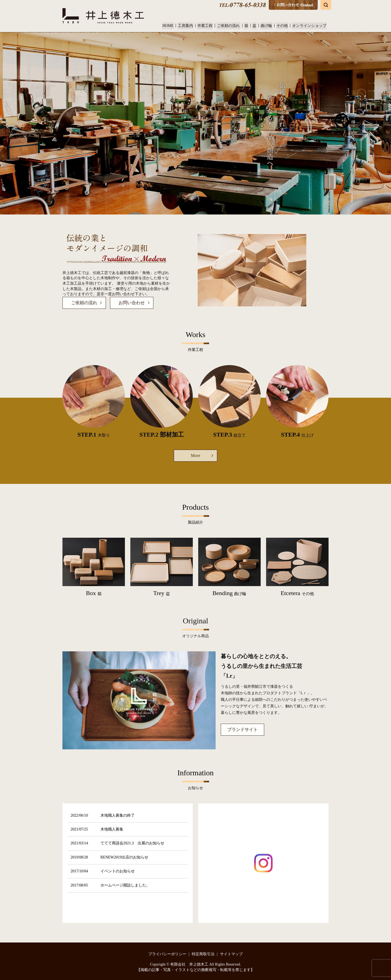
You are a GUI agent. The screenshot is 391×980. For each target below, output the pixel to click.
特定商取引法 (203, 954)
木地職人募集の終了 (118, 815)
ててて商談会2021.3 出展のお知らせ (132, 843)
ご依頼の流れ (232, 26)
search (326, 5)
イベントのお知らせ (118, 871)
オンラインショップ (310, 26)
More (196, 455)
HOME (173, 26)
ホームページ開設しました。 (125, 885)
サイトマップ (231, 954)
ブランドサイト (242, 729)
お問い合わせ (132, 303)
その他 (283, 26)
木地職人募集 (112, 829)
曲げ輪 (268, 26)
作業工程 (209, 26)
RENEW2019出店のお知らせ (124, 857)
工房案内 (190, 26)
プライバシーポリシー (167, 954)
